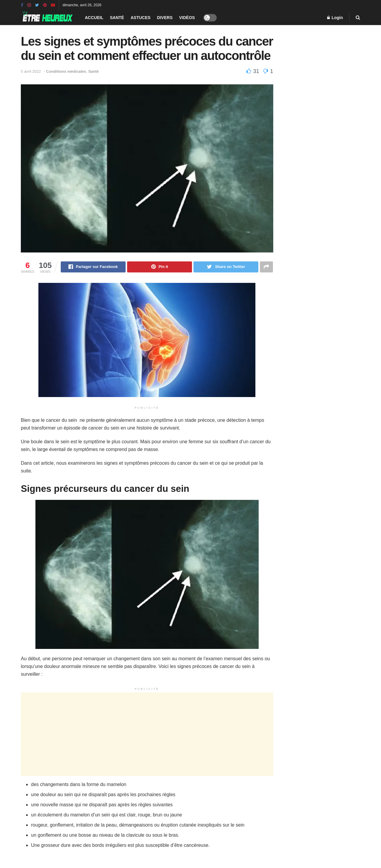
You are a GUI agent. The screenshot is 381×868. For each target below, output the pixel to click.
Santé (117, 18)
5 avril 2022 (31, 71)
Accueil (94, 18)
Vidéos (187, 18)
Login (335, 18)
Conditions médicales (66, 71)
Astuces (141, 18)
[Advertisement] (147, 734)
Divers (165, 18)
